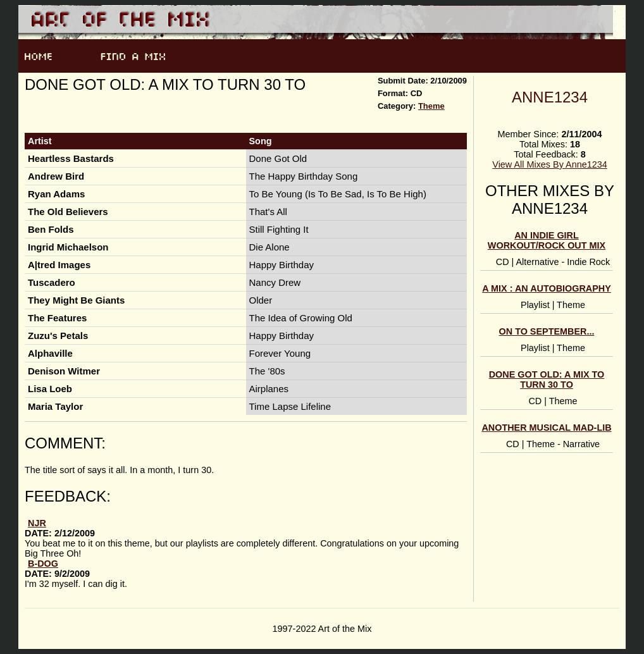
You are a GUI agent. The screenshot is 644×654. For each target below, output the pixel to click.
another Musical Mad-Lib (546, 428)
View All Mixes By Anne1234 (549, 164)
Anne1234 (550, 97)
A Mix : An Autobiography (547, 288)
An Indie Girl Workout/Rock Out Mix (547, 240)
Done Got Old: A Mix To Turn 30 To (547, 379)
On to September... (547, 331)
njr (37, 523)
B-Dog (43, 564)
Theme (431, 106)
